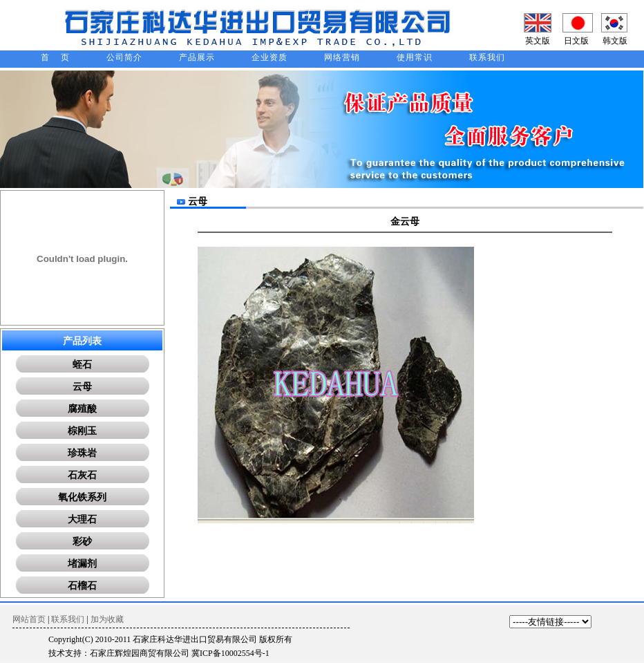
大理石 (82, 519)
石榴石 (82, 586)
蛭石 (82, 365)
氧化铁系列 (82, 497)
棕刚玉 (82, 431)
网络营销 (342, 57)
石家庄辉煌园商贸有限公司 (140, 653)
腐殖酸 (82, 409)
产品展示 (197, 57)
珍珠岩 (82, 453)
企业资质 (269, 57)
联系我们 (487, 57)
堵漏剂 (82, 564)
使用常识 (415, 57)
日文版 (576, 41)
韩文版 (615, 41)
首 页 (55, 57)
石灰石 (82, 475)
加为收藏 (107, 619)
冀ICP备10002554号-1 (230, 653)
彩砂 (82, 542)
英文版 (538, 41)
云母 (82, 387)
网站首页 (29, 619)
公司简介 (124, 57)
